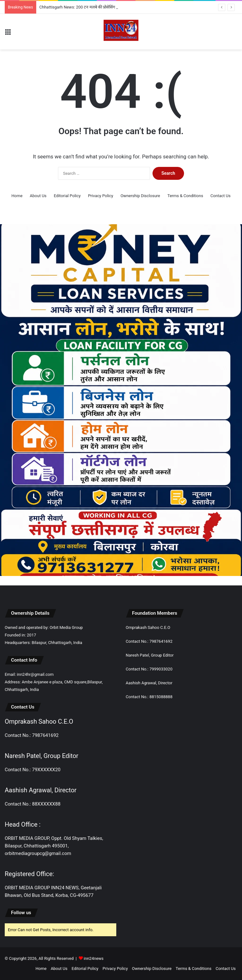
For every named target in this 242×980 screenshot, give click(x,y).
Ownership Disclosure (140, 196)
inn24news (94, 958)
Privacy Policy (101, 196)
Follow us (21, 913)
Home (17, 196)
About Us (38, 196)
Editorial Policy (67, 196)
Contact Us (221, 196)
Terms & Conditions (185, 196)
